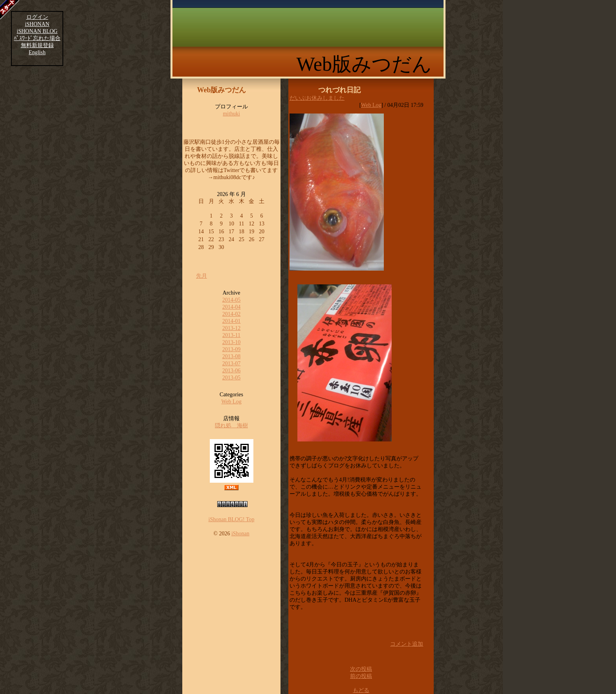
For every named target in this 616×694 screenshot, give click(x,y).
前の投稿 (361, 676)
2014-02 (232, 314)
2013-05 (232, 378)
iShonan (240, 534)
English (37, 52)
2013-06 (232, 371)
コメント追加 (407, 644)
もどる (361, 690)
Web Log (231, 402)
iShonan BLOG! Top (232, 519)
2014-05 (232, 300)
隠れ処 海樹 (231, 426)
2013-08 (232, 356)
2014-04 (232, 307)
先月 (202, 276)
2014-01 (232, 321)
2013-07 (232, 363)
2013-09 (232, 349)
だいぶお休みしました (317, 98)
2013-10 (232, 342)
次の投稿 (361, 669)
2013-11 (231, 335)
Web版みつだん (364, 64)
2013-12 (232, 328)
